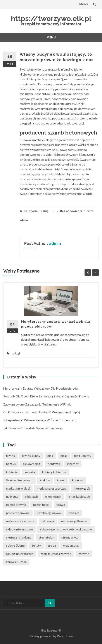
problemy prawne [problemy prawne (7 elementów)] (18, 513)
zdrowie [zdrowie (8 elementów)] (84, 554)
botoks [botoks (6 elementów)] (11, 464)
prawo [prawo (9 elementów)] (61, 505)
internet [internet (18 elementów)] (73, 464)
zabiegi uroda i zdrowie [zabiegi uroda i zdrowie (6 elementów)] (56, 554)
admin (24, 220)
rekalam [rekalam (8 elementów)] (74, 513)
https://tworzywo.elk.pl (51, 18)
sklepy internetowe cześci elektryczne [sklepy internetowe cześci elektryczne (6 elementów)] (66, 529)
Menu (84, 4)
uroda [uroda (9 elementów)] (52, 545)
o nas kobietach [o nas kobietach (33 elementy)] (79, 496)
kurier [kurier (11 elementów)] (61, 480)
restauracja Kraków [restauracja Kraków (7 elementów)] (74, 521)
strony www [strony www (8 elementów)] (70, 537)
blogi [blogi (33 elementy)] (64, 456)
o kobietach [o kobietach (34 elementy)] (53, 496)
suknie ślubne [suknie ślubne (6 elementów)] (15, 545)
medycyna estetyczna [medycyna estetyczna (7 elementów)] (52, 488)
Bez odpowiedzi (71, 211)
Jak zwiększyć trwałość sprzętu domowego (33, 428)
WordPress (65, 636)
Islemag (34, 636)
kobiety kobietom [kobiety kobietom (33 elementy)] (54, 472)
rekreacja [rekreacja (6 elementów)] (48, 521)
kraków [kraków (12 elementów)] (45, 480)
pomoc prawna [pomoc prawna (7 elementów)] (16, 505)
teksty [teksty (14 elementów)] (36, 545)
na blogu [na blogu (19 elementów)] (12, 496)
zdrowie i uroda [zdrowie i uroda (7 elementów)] (16, 562)
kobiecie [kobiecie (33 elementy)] (12, 472)
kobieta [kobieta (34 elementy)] (30, 472)
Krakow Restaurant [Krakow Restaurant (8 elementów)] (19, 480)
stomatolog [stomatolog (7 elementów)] (46, 537)
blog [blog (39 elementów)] (50, 456)
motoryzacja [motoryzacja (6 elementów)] (82, 488)
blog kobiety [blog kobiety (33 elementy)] (83, 456)
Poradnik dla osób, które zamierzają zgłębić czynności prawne (46, 396)
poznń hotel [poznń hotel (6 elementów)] (41, 505)
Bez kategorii (51, 630)
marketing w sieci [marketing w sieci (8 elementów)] (18, 488)
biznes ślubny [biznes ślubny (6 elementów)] (31, 456)
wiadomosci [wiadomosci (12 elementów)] (71, 545)
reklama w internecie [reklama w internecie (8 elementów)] (20, 521)
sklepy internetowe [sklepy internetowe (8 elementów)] (19, 529)
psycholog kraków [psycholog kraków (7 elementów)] (49, 513)
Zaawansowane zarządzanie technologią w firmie (37, 404)
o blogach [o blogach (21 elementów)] (31, 496)
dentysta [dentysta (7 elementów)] (54, 464)
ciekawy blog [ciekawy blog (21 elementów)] (32, 464)
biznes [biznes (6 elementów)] (10, 456)
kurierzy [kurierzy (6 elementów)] (77, 480)
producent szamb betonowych (58, 133)
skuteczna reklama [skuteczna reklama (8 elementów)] (19, 537)
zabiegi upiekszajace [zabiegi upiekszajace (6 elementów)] (20, 554)
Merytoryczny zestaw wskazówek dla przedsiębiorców (41, 388)
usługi (45, 211)
